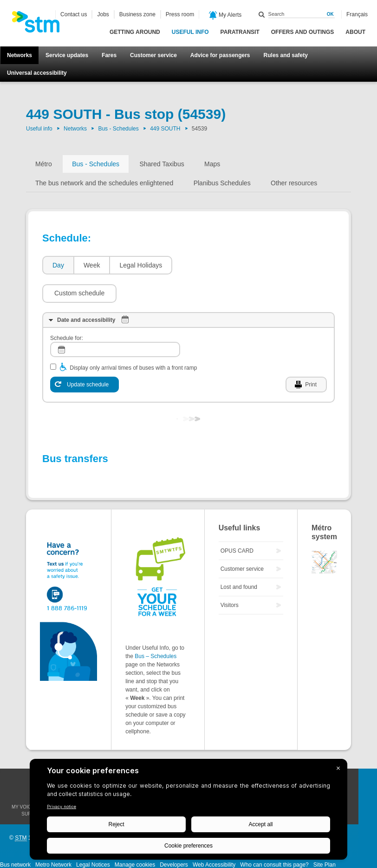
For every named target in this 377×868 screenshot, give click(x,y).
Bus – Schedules (156, 628)
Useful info (190, 32)
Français (357, 14)
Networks (19, 55)
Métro (44, 164)
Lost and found (239, 559)
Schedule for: (67, 310)
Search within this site (262, 14)
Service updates (67, 55)
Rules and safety (286, 55)
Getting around (135, 32)
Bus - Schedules (118, 129)
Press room (180, 14)
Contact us (74, 14)
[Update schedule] (84, 357)
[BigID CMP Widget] (188, 812)
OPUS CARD (237, 523)
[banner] (40, 25)
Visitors (230, 577)
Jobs (103, 14)
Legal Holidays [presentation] (141, 265)
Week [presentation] (92, 265)
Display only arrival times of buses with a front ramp (133, 340)
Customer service (153, 55)
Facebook (368, 750)
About (355, 32)
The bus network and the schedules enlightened (104, 183)
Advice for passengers (220, 55)
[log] (115, 322)
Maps (212, 164)
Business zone (137, 14)
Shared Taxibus (162, 164)
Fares (109, 55)
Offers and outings (303, 32)
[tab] (58, 265)
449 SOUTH (165, 129)
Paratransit (240, 32)
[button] (214, 265)
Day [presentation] (58, 265)
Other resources (294, 183)
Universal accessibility (37, 73)
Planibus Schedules (222, 183)
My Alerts (225, 15)
